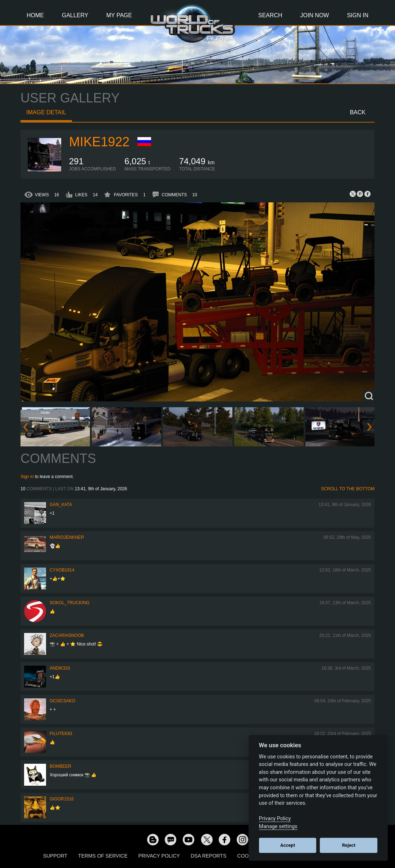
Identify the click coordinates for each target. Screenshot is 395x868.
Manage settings (278, 826)
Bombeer (60, 766)
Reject (349, 845)
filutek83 (61, 734)
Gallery (75, 15)
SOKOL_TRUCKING (70, 603)
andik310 (60, 668)
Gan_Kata (61, 505)
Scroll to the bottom (348, 489)
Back (358, 112)
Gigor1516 (62, 799)
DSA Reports (208, 856)
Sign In (358, 15)
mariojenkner (67, 537)
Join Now (314, 15)
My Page (119, 15)
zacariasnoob (67, 635)
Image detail (46, 112)
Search (270, 15)
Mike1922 (99, 142)
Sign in (27, 477)
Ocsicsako (62, 701)
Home (35, 15)
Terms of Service (103, 856)
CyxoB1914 (62, 570)
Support (55, 856)
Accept (288, 845)
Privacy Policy (159, 856)
